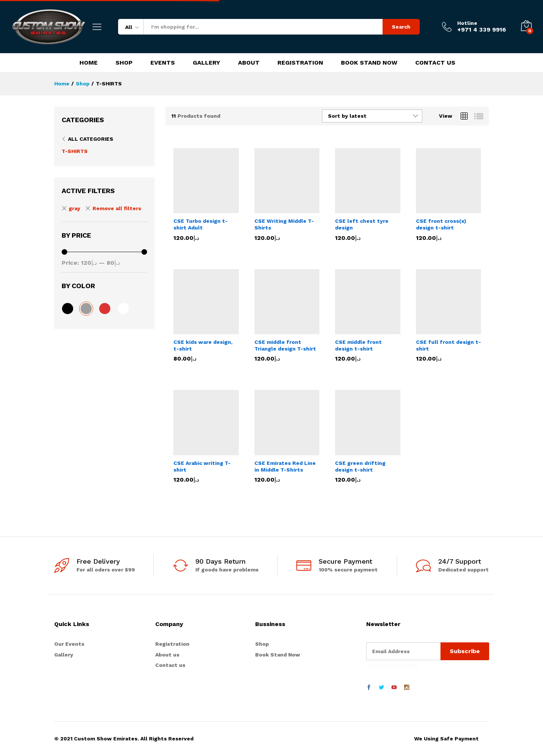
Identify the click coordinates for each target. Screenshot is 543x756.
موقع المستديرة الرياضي (393, 664)
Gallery (207, 63)
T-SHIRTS (75, 151)
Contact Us (435, 63)
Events (163, 63)
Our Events (69, 644)
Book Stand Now (369, 63)
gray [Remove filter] (74, 208)
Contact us (170, 665)
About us (167, 655)
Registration (300, 63)
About (249, 63)
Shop (124, 63)
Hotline (467, 23)
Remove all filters (117, 208)
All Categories (91, 139)
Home (89, 63)
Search (401, 27)
